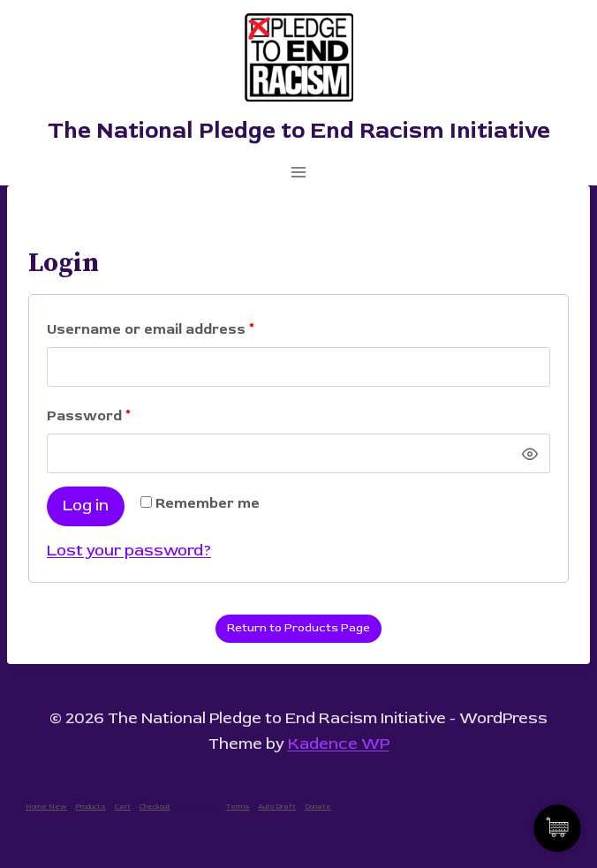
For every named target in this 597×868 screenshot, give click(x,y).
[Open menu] (299, 172)
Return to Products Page (298, 628)
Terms (238, 807)
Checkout (155, 807)
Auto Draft (277, 807)
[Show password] (530, 454)
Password (94, 416)
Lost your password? (129, 551)
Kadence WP (339, 744)
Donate (318, 807)
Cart (123, 807)
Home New (46, 807)
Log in (86, 506)
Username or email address (155, 330)
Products (91, 807)
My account (198, 807)
